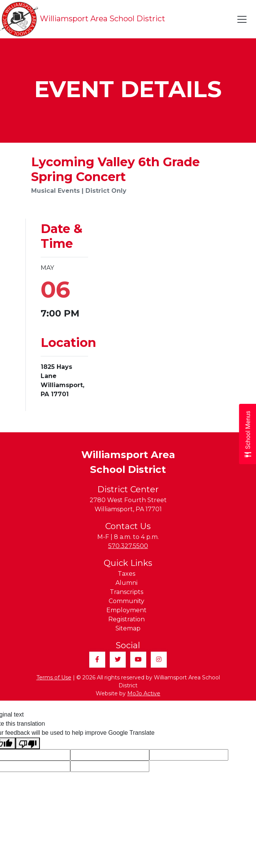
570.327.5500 (128, 546)
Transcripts (126, 592)
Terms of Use (54, 677)
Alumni (126, 583)
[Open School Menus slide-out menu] (247, 434)
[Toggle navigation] (242, 19)
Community (126, 601)
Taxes (126, 574)
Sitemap (128, 628)
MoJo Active (144, 693)
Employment (126, 610)
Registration (126, 619)
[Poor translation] (28, 743)
